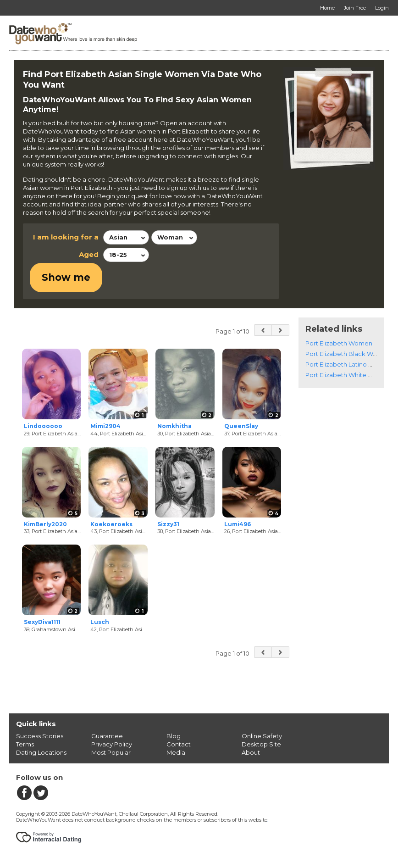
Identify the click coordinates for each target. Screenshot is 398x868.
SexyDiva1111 (42, 624)
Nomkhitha (174, 427)
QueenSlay (241, 427)
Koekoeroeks (111, 526)
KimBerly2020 (45, 526)
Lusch (100, 624)
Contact (179, 746)
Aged (89, 254)
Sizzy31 (168, 526)
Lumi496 (238, 526)
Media (176, 754)
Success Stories (40, 737)
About (251, 754)
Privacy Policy (112, 746)
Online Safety (262, 737)
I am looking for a (66, 237)
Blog (174, 737)
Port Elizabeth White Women (348, 376)
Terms (25, 746)
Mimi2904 (105, 427)
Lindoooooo (43, 427)
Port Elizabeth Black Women (348, 355)
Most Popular (111, 754)
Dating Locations (41, 754)
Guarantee (107, 737)
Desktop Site (261, 746)
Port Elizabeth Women (339, 345)
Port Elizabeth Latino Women (349, 366)
